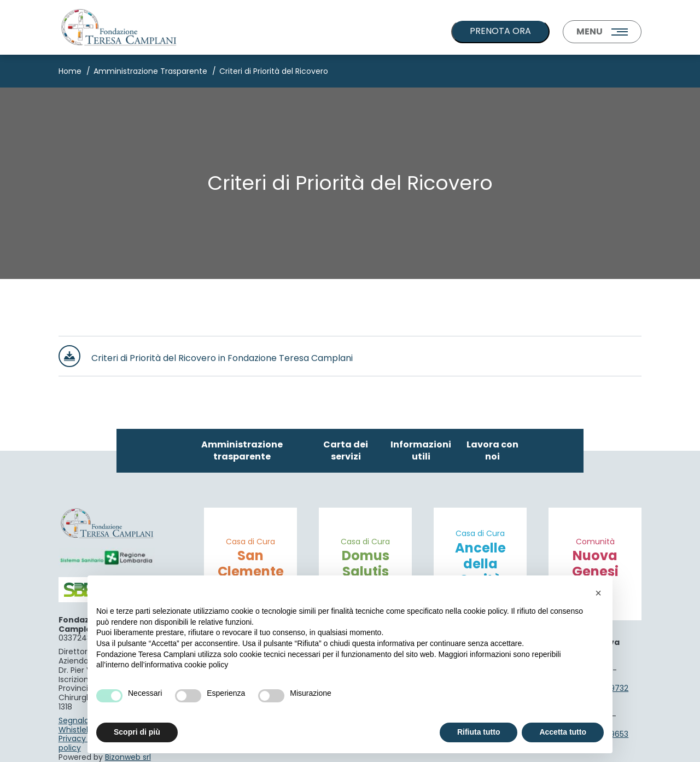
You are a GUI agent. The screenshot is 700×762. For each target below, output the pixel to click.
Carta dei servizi (346, 450)
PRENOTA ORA (500, 31)
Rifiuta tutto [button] (479, 732)
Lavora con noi (492, 450)
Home (70, 71)
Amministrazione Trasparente (150, 71)
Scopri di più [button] (137, 732)
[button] (598, 593)
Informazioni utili (421, 450)
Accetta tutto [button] (563, 732)
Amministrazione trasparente (242, 450)
